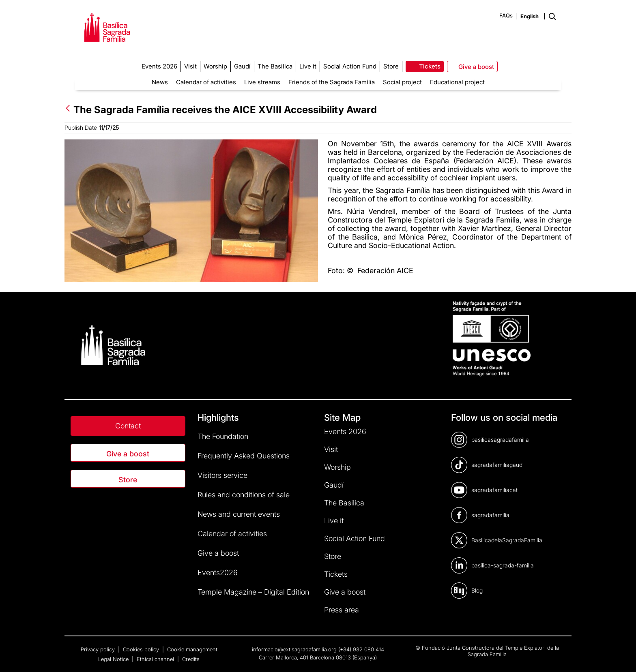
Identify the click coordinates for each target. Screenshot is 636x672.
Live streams (262, 82)
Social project (402, 82)
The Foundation (223, 436)
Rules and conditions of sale (244, 495)
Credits (191, 659)
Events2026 (218, 572)
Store (128, 480)
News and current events (239, 514)
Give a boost (128, 454)
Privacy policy (99, 649)
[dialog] (621, 656)
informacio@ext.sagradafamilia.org (294, 649)
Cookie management (192, 649)
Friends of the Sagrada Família (332, 82)
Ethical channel (156, 659)
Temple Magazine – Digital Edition (253, 592)
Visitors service (222, 475)
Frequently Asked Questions (244, 456)
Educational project (457, 82)
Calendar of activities (206, 82)
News (160, 82)
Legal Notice (114, 659)
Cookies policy (142, 649)
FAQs (506, 15)
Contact (128, 426)
